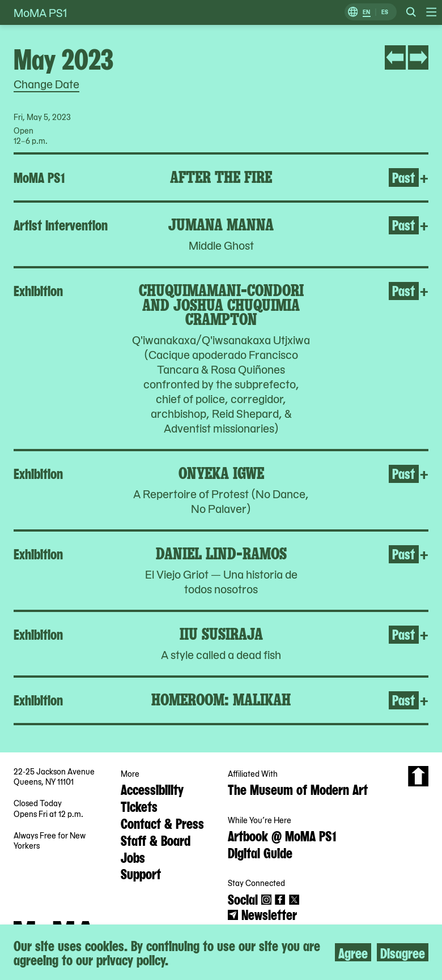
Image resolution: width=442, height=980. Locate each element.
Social (243, 898)
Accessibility (152, 789)
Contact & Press (162, 823)
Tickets (139, 806)
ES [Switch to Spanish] (385, 12)
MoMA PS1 (40, 12)
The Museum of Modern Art (298, 789)
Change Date (46, 84)
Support (141, 873)
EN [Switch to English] (366, 12)
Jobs (133, 857)
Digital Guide (260, 852)
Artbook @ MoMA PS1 (282, 835)
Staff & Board (156, 840)
